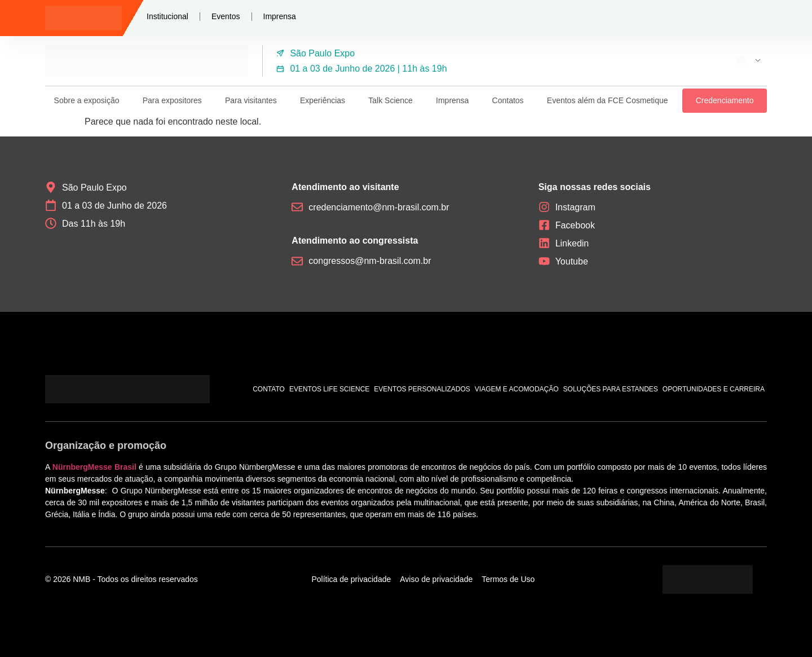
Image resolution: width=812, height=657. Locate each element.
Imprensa (280, 16)
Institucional (167, 16)
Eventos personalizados (422, 389)
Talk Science (390, 100)
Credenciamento (725, 100)
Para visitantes (251, 100)
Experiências (323, 100)
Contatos (508, 100)
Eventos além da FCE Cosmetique (608, 100)
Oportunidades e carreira (714, 389)
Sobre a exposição (87, 100)
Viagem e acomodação (517, 389)
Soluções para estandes (611, 389)
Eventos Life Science (329, 389)
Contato (269, 389)
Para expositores (172, 100)
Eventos (226, 16)
